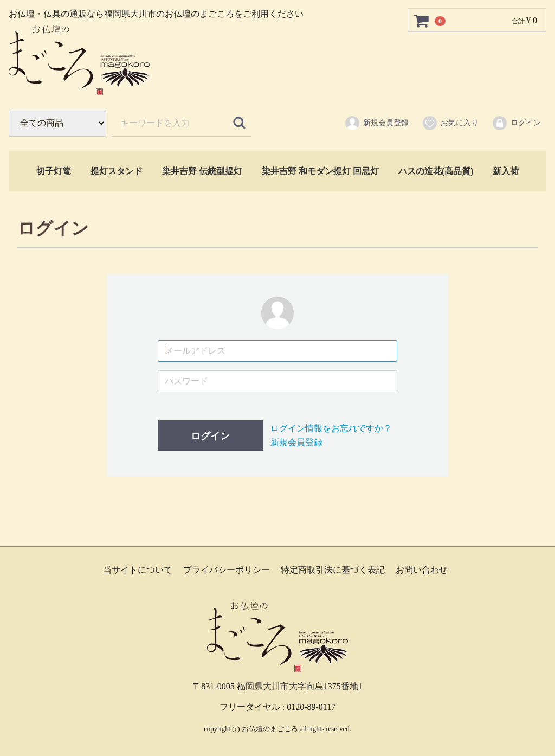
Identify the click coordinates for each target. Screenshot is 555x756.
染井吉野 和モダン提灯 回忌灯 (320, 171)
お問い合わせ (422, 570)
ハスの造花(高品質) (436, 171)
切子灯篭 (54, 171)
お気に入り (450, 123)
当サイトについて (138, 570)
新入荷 (506, 171)
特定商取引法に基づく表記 (333, 570)
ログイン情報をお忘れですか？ (331, 428)
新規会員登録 (376, 123)
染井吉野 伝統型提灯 (202, 171)
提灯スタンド (117, 171)
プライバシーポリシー (227, 570)
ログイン (516, 123)
